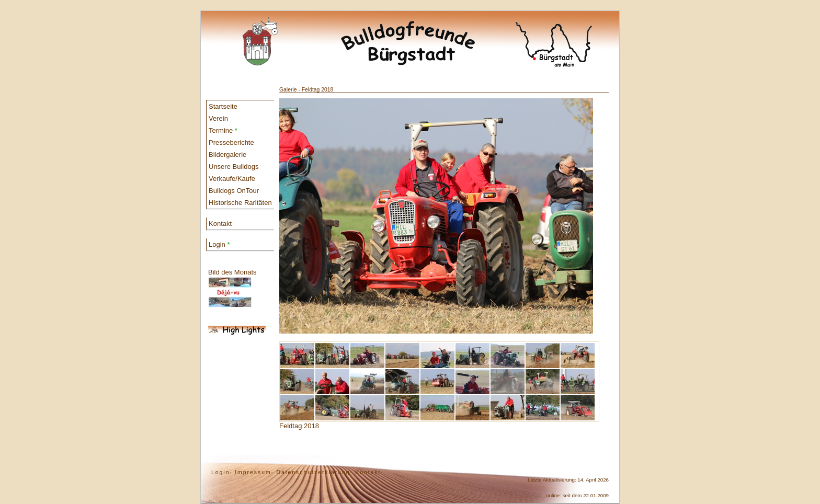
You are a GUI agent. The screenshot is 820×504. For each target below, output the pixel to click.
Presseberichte (231, 142)
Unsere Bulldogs (234, 167)
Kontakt (220, 224)
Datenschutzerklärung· (314, 472)
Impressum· (254, 472)
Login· (222, 472)
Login (219, 244)
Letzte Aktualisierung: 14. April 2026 (568, 480)
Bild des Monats (232, 288)
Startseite (223, 106)
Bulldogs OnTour (234, 191)
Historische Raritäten (240, 203)
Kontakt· (369, 472)
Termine (223, 130)
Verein (218, 118)
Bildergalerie (227, 154)
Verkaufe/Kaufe (232, 179)
